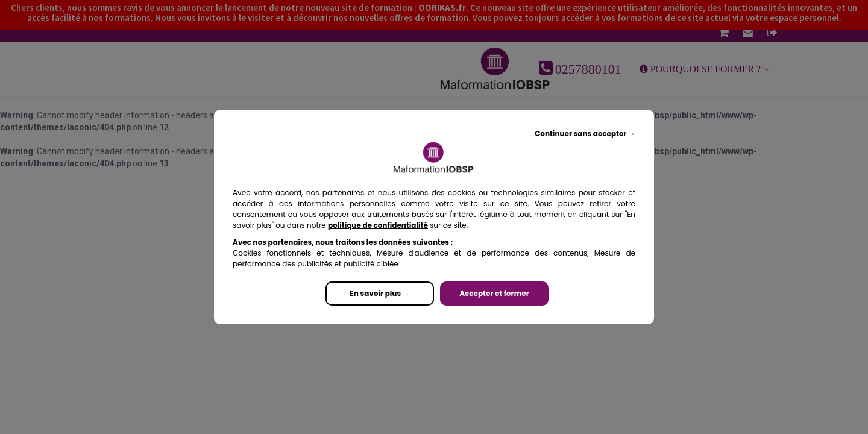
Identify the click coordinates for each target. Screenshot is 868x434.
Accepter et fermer (494, 293)
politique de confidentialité (378, 225)
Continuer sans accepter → (585, 134)
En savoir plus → (379, 293)
